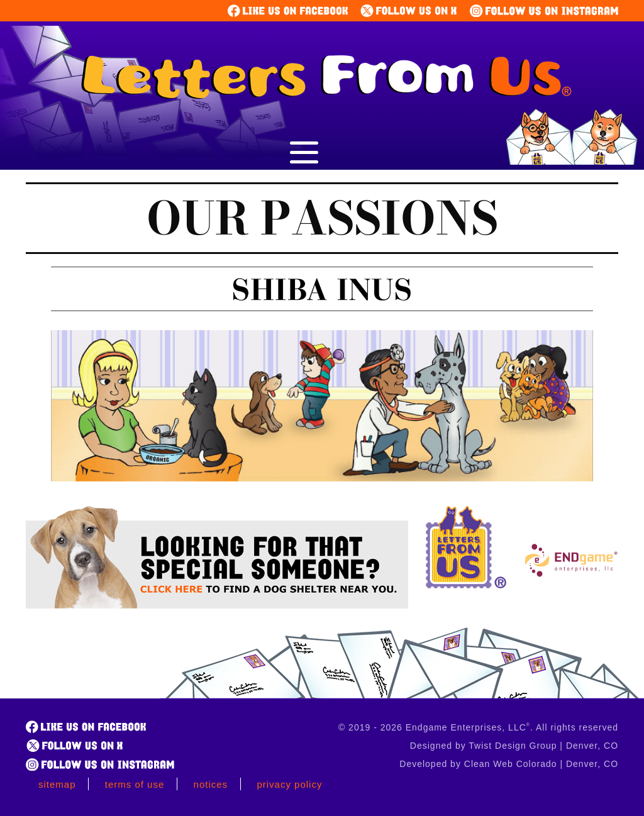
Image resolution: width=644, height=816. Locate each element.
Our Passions (322, 218)
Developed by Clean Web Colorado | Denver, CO (509, 764)
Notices (211, 784)
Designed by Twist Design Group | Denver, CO (514, 746)
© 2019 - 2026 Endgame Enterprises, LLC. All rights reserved (478, 727)
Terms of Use (135, 784)
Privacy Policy (289, 784)
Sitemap (57, 784)
